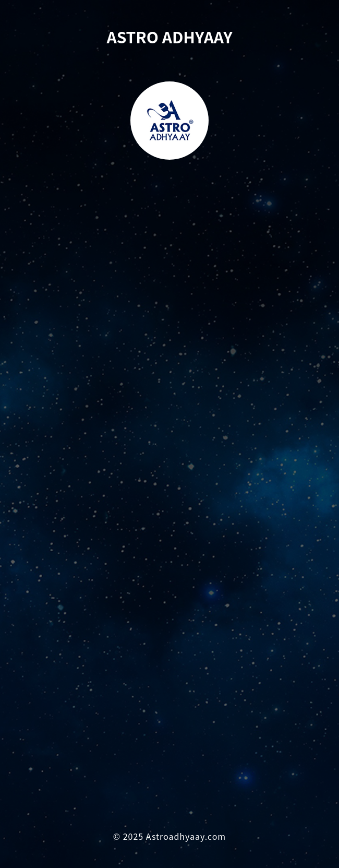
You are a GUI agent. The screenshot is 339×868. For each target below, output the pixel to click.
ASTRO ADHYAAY (169, 37)
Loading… (169, 507)
